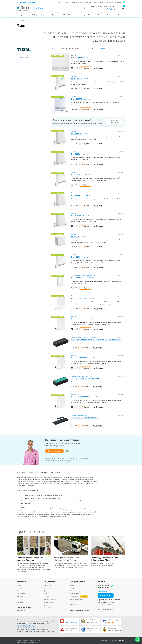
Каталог (73, 585)
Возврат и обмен (49, 602)
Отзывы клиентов (22, 591)
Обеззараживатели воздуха (28, 61)
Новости (20, 599)
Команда (20, 588)
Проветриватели (24, 57)
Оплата (46, 594)
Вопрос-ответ (48, 585)
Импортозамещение (76, 599)
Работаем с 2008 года (27, 2)
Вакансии (20, 597)
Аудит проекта (79, 597)
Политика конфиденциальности (26, 626)
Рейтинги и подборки (77, 591)
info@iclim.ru (110, 9)
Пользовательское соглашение (26, 628)
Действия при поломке (51, 599)
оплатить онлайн (111, 640)
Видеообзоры (75, 594)
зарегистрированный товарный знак (28, 642)
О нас (19, 585)
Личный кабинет (49, 608)
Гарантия (46, 597)
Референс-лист (22, 610)
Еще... (120, 15)
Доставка (46, 591)
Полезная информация (51, 588)
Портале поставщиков (71, 622)
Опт (45, 605)
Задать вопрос (55, 451)
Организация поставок (115, 122)
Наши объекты (22, 594)
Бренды (73, 588)
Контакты (20, 602)
